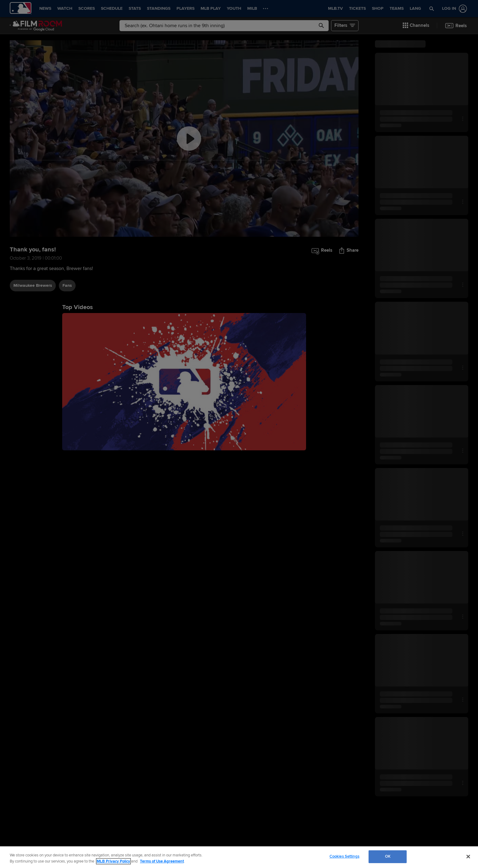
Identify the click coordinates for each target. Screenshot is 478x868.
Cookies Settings (344, 856)
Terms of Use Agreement (162, 861)
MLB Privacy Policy (113, 861)
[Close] (468, 856)
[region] (239, 857)
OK (388, 856)
